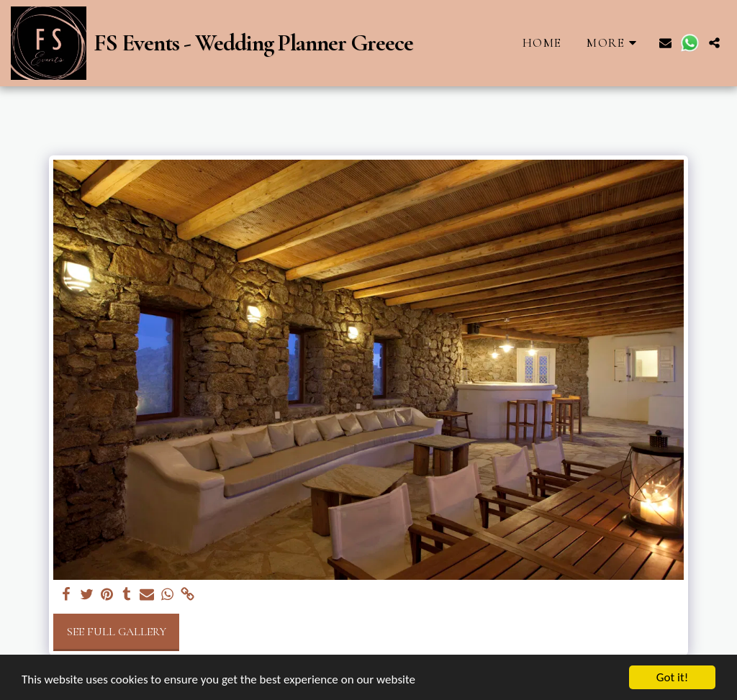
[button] (665, 43)
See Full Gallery (117, 632)
